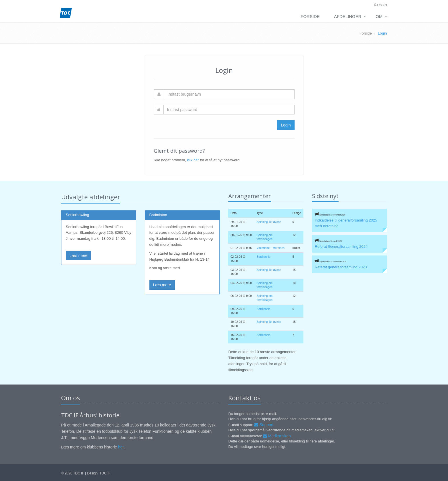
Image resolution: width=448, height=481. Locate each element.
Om (379, 16)
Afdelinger (348, 16)
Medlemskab (277, 436)
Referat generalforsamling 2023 (341, 267)
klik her (193, 160)
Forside (310, 16)
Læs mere (78, 255)
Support (264, 425)
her (121, 447)
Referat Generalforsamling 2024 (341, 246)
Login (382, 5)
